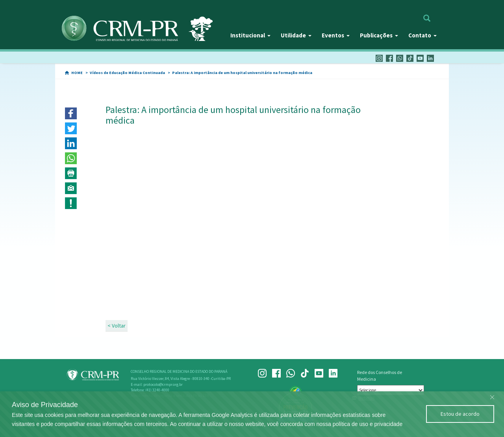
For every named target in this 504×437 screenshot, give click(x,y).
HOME (77, 73)
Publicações (379, 35)
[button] (71, 113)
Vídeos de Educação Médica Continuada (127, 73)
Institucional (250, 35)
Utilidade (296, 35)
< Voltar (117, 326)
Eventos (336, 35)
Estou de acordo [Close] (460, 414)
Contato (422, 35)
